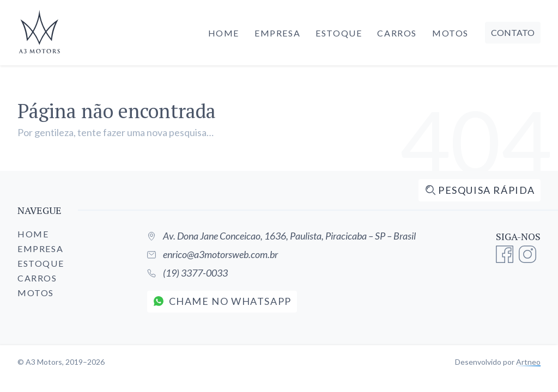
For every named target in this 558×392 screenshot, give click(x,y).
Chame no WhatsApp (223, 301)
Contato (513, 32)
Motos (450, 33)
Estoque (339, 33)
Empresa (277, 33)
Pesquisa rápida (480, 190)
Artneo (528, 362)
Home (224, 33)
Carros (397, 33)
